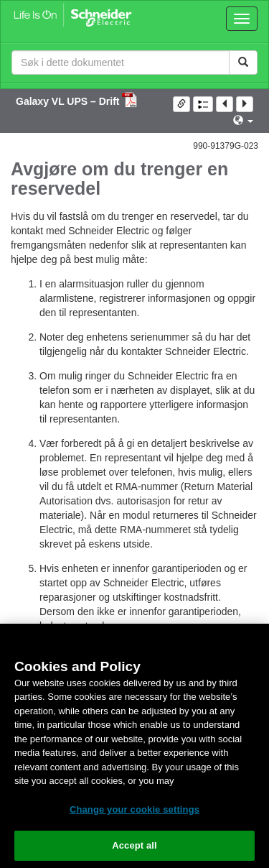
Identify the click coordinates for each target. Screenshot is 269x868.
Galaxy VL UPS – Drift (69, 101)
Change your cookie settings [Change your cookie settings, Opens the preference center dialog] (134, 809)
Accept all (134, 845)
